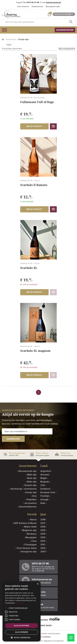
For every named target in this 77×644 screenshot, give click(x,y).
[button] (22, 638)
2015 (43, 530)
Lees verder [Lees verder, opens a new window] (20, 603)
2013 (43, 537)
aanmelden (13, 439)
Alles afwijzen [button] (22, 632)
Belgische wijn (30, 530)
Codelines (46, 637)
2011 (43, 545)
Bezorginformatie (53, 7)
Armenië (45, 475)
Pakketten (32, 500)
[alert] (22, 611)
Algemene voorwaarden (54, 641)
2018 (43, 520)
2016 (43, 527)
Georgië (44, 500)
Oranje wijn (31, 492)
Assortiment (11, 39)
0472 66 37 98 (33, 2)
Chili (43, 485)
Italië (43, 503)
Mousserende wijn (28, 471)
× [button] (38, 584)
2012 (43, 541)
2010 (43, 548)
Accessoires (31, 503)
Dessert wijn (31, 485)
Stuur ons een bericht (41, 583)
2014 (43, 534)
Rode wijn (32, 482)
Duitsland (45, 489)
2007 (43, 552)
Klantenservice (37, 7)
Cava (34, 541)
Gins (34, 496)
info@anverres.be (53, 2)
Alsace (33, 520)
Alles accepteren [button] (22, 626)
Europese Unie (48, 492)
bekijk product (35, 126)
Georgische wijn (29, 552)
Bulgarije (45, 482)
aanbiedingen (65, 30)
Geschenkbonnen (28, 507)
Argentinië (46, 471)
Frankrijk (45, 496)
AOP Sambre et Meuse (25, 523)
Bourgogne (31, 537)
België (44, 478)
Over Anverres (23, 7)
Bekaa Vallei (30, 527)
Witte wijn (32, 475)
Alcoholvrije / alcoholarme (24, 489)
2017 (43, 523)
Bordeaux (32, 534)
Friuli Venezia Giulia (27, 548)
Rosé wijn (32, 478)
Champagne (30, 545)
